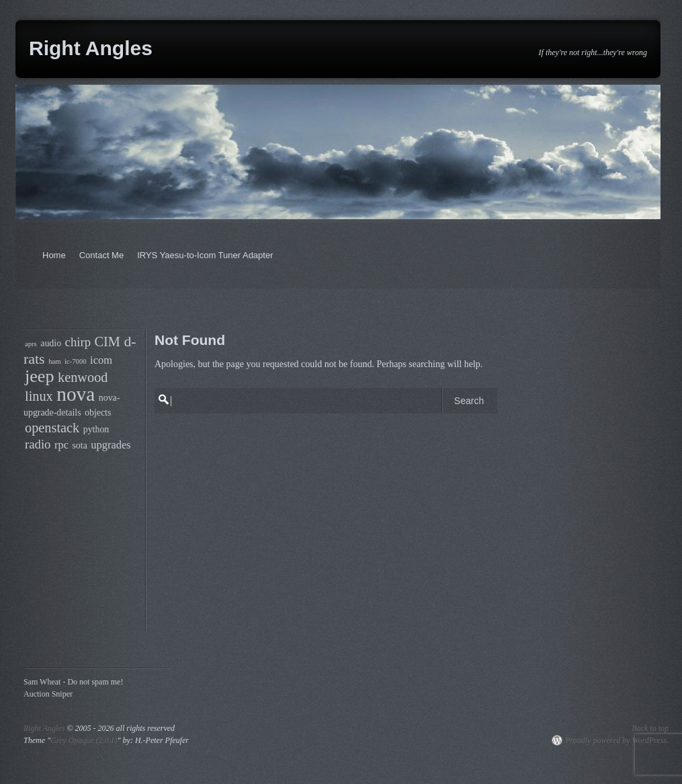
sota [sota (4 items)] (79, 445)
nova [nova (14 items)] (76, 394)
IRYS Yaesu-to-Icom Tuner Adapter (205, 255)
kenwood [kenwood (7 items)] (83, 377)
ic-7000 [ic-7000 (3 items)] (76, 361)
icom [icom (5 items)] (101, 360)
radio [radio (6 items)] (38, 444)
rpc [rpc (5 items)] (61, 445)
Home (54, 255)
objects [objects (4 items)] (98, 413)
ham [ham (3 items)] (54, 361)
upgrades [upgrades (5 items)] (111, 445)
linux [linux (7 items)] (39, 396)
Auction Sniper (48, 694)
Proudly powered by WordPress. (617, 740)
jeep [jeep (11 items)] (40, 376)
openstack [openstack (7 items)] (52, 428)
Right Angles (91, 48)
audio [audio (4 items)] (51, 343)
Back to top (650, 728)
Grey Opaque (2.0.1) (84, 740)
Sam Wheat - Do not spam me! (73, 682)
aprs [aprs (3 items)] (31, 344)
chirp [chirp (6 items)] (78, 342)
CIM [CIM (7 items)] (108, 342)
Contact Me (101, 255)
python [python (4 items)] (96, 429)
